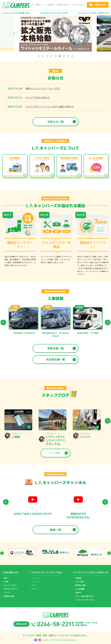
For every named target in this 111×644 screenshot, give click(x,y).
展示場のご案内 (62, 5)
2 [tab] (43, 56)
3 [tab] (47, 56)
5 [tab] (55, 56)
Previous (14, 33)
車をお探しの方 (11, 572)
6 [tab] (60, 56)
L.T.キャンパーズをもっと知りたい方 (92, 572)
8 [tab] (68, 56)
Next (97, 33)
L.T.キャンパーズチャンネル (85, 600)
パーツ (34, 585)
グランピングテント (78, 5)
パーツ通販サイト (37, 5)
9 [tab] (72, 56)
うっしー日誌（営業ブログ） (85, 596)
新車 (5, 578)
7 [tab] (64, 56)
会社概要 (50, 5)
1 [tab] (39, 56)
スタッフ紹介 (80, 582)
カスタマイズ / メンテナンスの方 (47, 572)
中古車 (6, 582)
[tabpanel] (55, 33)
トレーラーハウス (10, 585)
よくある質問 (80, 589)
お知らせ (78, 593)
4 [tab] (51, 56)
